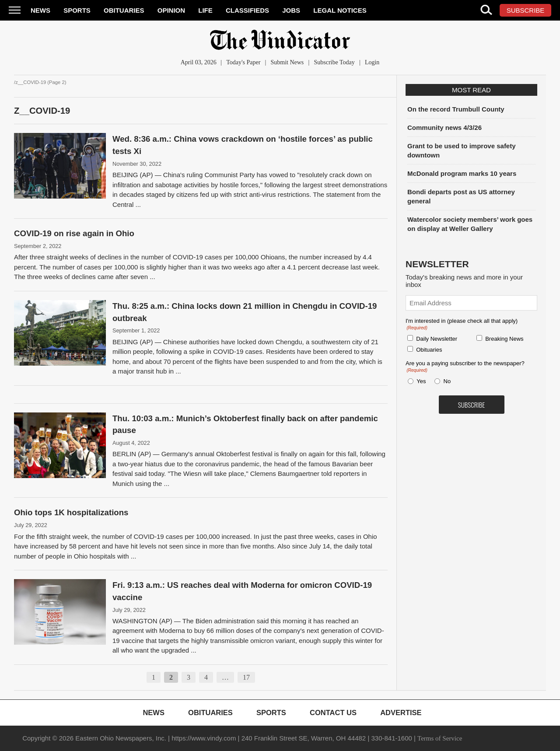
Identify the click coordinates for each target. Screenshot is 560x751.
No (447, 381)
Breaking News (504, 339)
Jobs (291, 10)
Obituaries (124, 10)
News (40, 10)
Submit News (287, 62)
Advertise (401, 713)
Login (372, 62)
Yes (420, 381)
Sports (77, 10)
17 (246, 677)
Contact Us (333, 713)
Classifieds (247, 10)
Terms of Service (440, 738)
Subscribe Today (334, 62)
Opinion (171, 10)
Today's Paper (243, 62)
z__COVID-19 (42, 111)
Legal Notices (340, 10)
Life (205, 10)
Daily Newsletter (437, 339)
